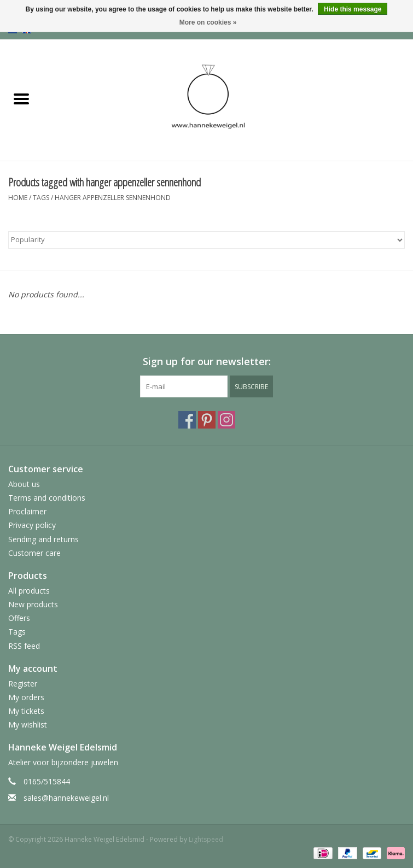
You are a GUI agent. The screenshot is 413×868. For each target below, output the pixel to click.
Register (23, 684)
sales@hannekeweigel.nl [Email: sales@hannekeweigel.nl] (66, 798)
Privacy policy (32, 525)
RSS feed (24, 646)
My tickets (26, 711)
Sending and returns (43, 539)
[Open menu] (21, 98)
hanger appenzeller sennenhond (113, 198)
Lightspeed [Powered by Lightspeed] (206, 839)
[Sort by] (207, 240)
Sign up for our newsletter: (207, 362)
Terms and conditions (47, 498)
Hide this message (353, 9)
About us (24, 484)
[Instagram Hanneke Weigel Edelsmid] (226, 420)
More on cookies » (208, 22)
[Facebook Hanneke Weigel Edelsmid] (187, 420)
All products (29, 591)
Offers (19, 618)
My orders (26, 697)
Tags (41, 198)
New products (33, 604)
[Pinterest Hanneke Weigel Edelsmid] (207, 420)
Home (18, 198)
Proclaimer (27, 511)
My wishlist (28, 725)
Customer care (34, 553)
